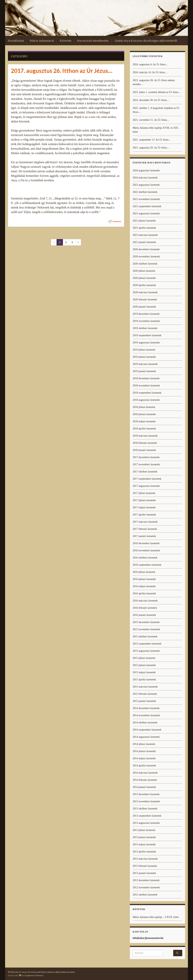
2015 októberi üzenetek (145, 637)
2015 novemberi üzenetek (146, 629)
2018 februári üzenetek (145, 443)
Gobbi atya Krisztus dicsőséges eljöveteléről (146, 40)
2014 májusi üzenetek (144, 758)
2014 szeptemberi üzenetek (147, 730)
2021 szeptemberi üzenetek (147, 206)
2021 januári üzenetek (144, 242)
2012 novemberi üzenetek (146, 887)
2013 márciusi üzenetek (145, 859)
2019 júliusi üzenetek (144, 350)
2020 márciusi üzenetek (145, 292)
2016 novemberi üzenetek (146, 550)
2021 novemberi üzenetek (146, 199)
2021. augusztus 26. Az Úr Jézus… (151, 148)
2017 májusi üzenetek (144, 507)
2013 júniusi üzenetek (144, 837)
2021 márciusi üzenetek (145, 235)
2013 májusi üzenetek (144, 844)
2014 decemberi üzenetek (146, 708)
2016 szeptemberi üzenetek (147, 565)
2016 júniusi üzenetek (144, 579)
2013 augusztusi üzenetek (146, 823)
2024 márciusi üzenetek (145, 178)
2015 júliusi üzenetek (144, 658)
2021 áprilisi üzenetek (144, 228)
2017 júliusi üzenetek (144, 493)
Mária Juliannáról (42, 40)
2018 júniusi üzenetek (144, 414)
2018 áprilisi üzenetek (144, 429)
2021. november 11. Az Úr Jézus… (151, 120)
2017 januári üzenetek (144, 536)
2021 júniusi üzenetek (144, 221)
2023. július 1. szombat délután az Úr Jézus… (157, 92)
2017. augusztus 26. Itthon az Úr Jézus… (62, 71)
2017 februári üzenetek (145, 529)
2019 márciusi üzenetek (145, 364)
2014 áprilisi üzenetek (144, 766)
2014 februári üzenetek (145, 780)
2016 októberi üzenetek (145, 558)
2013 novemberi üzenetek (146, 801)
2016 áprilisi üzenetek (144, 593)
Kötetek (66, 40)
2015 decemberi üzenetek (146, 622)
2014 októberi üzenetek (145, 723)
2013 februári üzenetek (145, 866)
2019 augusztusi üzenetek (146, 343)
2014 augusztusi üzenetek (146, 737)
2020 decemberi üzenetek (146, 249)
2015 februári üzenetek (145, 694)
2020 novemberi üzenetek (146, 257)
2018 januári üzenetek (144, 450)
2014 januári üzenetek (144, 787)
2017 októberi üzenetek (145, 472)
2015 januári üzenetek (144, 701)
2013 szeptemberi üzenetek (147, 816)
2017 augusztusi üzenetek (146, 486)
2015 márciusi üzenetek (145, 687)
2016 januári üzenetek (144, 615)
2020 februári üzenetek (145, 300)
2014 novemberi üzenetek (146, 715)
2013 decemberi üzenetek (146, 794)
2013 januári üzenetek (144, 873)
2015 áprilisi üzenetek (144, 680)
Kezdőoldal (16, 40)
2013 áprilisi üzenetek (144, 852)
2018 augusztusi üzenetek (146, 400)
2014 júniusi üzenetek (144, 751)
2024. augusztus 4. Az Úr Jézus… (150, 64)
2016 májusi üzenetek (144, 586)
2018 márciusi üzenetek (145, 436)
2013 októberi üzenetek (145, 809)
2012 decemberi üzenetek (146, 880)
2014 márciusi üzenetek (145, 773)
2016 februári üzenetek (145, 608)
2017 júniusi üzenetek (144, 500)
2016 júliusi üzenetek (144, 572)
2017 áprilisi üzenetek (144, 515)
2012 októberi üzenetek (145, 895)
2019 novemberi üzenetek (146, 321)
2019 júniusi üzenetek (144, 357)
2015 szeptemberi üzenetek (147, 644)
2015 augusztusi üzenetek (146, 651)
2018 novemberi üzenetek (146, 386)
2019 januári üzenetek (144, 371)
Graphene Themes (34, 975)
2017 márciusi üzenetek (145, 522)
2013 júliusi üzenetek (144, 830)
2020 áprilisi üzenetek (144, 285)
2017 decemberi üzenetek (146, 457)
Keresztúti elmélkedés (93, 40)
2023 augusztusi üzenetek (146, 185)
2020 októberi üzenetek (145, 264)
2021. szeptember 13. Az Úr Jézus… (152, 140)
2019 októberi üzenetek (145, 328)
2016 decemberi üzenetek (146, 543)
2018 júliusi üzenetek (144, 407)
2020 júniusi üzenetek (144, 278)
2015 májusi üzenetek (144, 672)
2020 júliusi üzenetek (144, 271)
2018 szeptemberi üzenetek (147, 393)
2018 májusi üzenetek (144, 421)
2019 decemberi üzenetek (146, 314)
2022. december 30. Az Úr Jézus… (151, 100)
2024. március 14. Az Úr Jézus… (150, 72)
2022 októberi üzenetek (145, 192)
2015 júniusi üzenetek (144, 665)
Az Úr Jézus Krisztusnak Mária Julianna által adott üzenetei (96, 21)
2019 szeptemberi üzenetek (147, 335)
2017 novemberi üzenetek (146, 464)
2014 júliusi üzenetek (144, 744)
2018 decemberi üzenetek (146, 378)
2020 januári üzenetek (144, 307)
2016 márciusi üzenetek (145, 601)
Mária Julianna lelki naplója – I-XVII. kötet (156, 917)
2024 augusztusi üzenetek (146, 170)
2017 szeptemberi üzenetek (147, 479)
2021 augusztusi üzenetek (146, 213)
